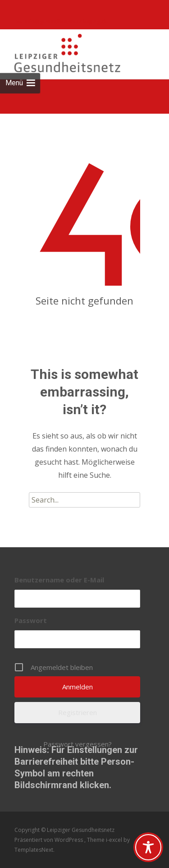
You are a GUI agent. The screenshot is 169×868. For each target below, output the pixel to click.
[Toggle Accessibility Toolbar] (148, 847)
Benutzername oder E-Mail (59, 580)
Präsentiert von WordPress (49, 840)
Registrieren (78, 712)
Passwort (31, 620)
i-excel (115, 840)
